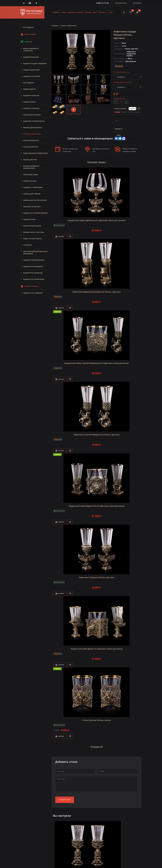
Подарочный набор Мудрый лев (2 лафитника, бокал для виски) (97, 505)
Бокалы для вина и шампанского (31, 167)
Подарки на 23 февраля (33, 293)
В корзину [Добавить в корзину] (62, 235)
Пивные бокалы (30, 181)
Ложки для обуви (31, 175)
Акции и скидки (29, 286)
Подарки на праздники (33, 266)
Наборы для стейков (32, 194)
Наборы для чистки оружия (35, 200)
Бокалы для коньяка (32, 115)
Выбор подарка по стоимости (31, 50)
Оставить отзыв (65, 797)
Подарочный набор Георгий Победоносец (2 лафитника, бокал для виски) (96, 362)
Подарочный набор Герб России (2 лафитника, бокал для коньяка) (97, 219)
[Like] (74, 235)
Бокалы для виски (31, 140)
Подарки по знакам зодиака (35, 213)
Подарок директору (31, 70)
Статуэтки (27, 245)
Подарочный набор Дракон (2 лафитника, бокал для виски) (96, 647)
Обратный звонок (121, 3)
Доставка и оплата (75, 12)
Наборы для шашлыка (33, 128)
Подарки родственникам (34, 260)
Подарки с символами (33, 187)
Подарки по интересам (33, 273)
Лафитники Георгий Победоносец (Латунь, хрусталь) (96, 433)
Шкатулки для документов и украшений (35, 253)
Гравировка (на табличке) (123, 82)
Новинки (26, 42)
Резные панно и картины (34, 232)
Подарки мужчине (31, 57)
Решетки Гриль (29, 219)
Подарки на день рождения (35, 63)
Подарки (56, 12)
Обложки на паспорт (32, 207)
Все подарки (28, 27)
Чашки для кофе (30, 160)
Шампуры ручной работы (34, 121)
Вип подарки (29, 83)
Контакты (103, 12)
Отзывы (88, 12)
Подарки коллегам (31, 96)
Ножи (64, 12)
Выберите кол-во (120, 99)
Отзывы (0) (96, 745)
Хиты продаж (28, 34)
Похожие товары (96, 162)
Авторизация (137, 3)
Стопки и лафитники (32, 134)
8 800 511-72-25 (103, 3)
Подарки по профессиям (34, 279)
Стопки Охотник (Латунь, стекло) (96, 719)
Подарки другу (29, 89)
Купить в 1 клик (119, 130)
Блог (95, 12)
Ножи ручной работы (32, 226)
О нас (111, 12)
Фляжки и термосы (31, 108)
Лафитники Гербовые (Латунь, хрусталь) (96, 576)
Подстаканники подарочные (35, 153)
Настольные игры (31, 147)
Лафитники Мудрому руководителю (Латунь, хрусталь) (96, 290)
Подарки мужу (29, 102)
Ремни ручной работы (32, 239)
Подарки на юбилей (32, 76)
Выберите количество (121, 72)
